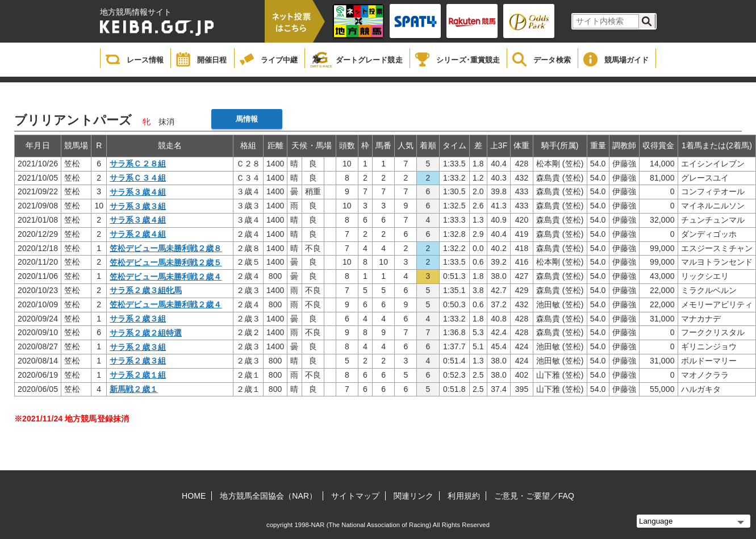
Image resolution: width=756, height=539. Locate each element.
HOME (194, 496)
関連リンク (414, 496)
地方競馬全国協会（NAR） (268, 496)
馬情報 (247, 119)
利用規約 (463, 496)
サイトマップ (355, 496)
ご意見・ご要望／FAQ (534, 496)
